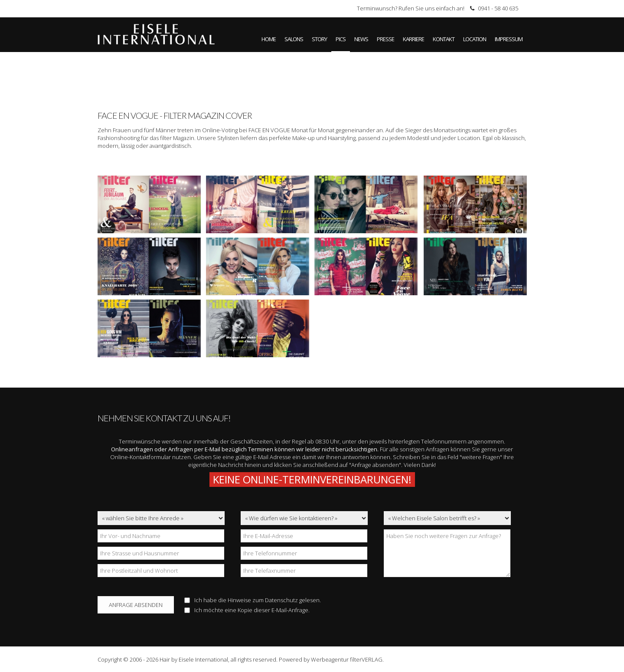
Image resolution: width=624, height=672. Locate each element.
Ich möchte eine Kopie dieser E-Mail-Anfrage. (247, 610)
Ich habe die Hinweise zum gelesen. (253, 600)
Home (269, 39)
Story (319, 39)
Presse (386, 39)
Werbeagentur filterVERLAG (347, 659)
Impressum (509, 39)
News (361, 39)
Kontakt (444, 39)
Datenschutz (281, 600)
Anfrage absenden (136, 605)
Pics (341, 39)
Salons (294, 39)
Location (475, 39)
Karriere (413, 39)
